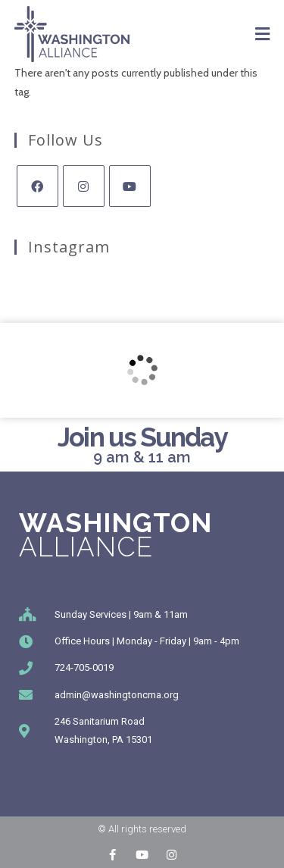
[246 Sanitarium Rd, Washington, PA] (142, 370)
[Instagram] (84, 186)
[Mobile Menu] (263, 34)
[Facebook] (37, 186)
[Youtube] (130, 186)
